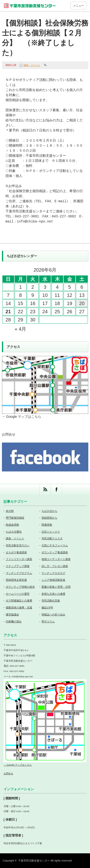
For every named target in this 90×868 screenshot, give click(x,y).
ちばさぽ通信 (14, 532)
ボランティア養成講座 (55, 552)
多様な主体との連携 (53, 594)
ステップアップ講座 (18, 566)
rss (45, 489)
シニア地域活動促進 (53, 580)
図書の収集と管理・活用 (56, 587)
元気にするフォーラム (55, 545)
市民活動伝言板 (51, 600)
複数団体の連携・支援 (19, 607)
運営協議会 (12, 614)
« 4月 (20, 329)
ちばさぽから (49, 511)
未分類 (10, 511)
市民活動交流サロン (18, 545)
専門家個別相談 (15, 518)
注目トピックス (51, 532)
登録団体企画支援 (16, 580)
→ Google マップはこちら (22, 417)
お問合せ (9, 434)
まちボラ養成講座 (16, 552)
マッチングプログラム (19, 573)
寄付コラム (48, 621)
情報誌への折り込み (53, 614)
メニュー (78, 6)
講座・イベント (32, 65)
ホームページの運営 (18, 594)
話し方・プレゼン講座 (55, 566)
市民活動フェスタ (52, 538)
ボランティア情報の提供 (20, 587)
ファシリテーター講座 (19, 559)
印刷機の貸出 (14, 621)
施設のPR (47, 607)
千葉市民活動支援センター (34, 861)
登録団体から (49, 518)
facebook (56, 489)
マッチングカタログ (53, 573)
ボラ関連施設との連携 (19, 600)
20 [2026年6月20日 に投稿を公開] (82, 303)
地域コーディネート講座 (56, 559)
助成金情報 (12, 525)
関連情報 (47, 525)
